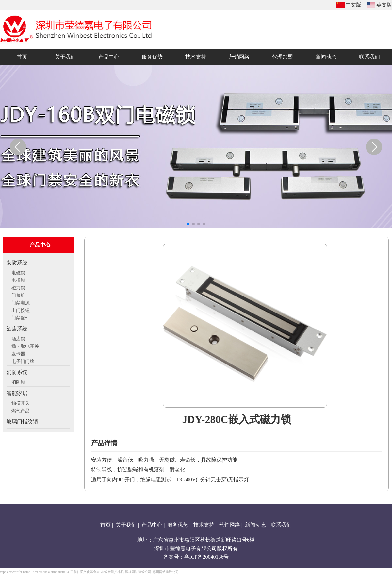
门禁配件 (21, 317)
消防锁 (18, 381)
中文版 (353, 5)
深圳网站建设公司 (138, 572)
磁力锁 (18, 287)
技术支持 (204, 525)
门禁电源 (21, 302)
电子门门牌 (23, 361)
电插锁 (18, 279)
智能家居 (17, 393)
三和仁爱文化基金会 (85, 572)
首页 (106, 525)
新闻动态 (255, 525)
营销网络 (230, 525)
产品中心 (152, 525)
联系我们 (281, 525)
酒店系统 (17, 329)
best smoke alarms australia (51, 572)
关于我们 (126, 525)
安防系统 (17, 263)
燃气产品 (21, 410)
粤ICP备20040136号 (207, 557)
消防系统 (17, 372)
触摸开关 (21, 402)
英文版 (384, 5)
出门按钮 (21, 310)
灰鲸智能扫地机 (112, 572)
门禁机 (18, 295)
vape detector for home (15, 572)
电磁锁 (18, 272)
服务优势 (178, 525)
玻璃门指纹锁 (22, 422)
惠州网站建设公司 (166, 572)
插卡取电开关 (25, 346)
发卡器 (18, 353)
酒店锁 (18, 338)
